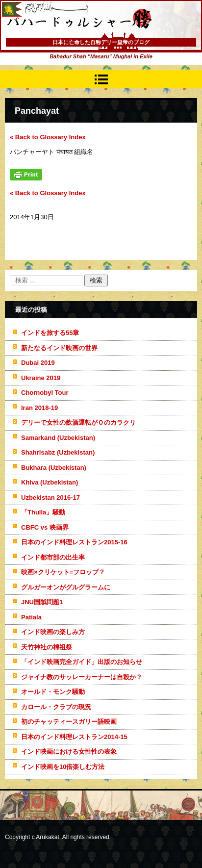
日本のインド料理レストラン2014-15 (74, 737)
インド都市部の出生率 (53, 557)
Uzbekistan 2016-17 (50, 498)
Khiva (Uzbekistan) (50, 482)
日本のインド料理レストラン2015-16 (74, 542)
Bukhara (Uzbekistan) (54, 468)
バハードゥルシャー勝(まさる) (66, 39)
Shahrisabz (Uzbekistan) (58, 452)
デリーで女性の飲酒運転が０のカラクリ (78, 422)
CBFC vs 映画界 (45, 527)
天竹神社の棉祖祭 (47, 647)
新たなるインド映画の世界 (59, 348)
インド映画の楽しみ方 (53, 632)
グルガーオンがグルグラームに (66, 587)
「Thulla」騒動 (43, 512)
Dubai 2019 (38, 363)
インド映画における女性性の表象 (69, 752)
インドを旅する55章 (50, 333)
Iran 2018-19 (39, 408)
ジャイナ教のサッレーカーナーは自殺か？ (82, 677)
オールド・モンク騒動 (53, 692)
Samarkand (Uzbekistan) (58, 438)
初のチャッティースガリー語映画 (69, 722)
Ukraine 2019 (41, 378)
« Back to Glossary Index (48, 137)
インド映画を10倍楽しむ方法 (63, 767)
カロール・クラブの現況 (56, 707)
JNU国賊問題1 (42, 602)
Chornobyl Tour (45, 393)
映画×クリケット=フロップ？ (63, 572)
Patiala (31, 617)
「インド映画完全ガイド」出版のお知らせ (82, 662)
